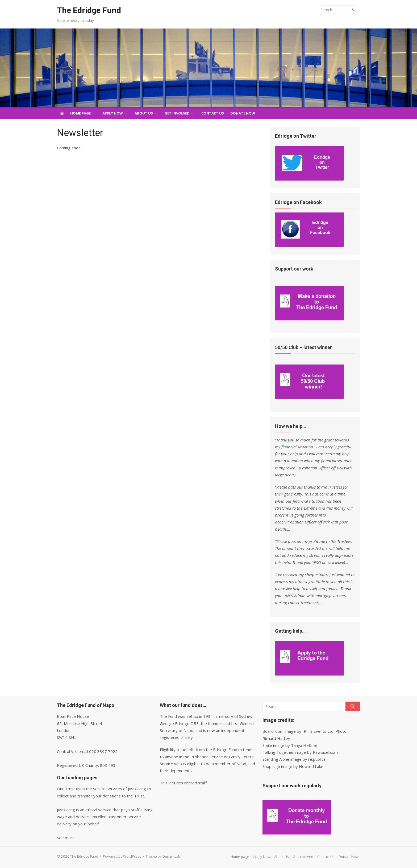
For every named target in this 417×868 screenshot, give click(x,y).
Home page (80, 113)
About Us (144, 113)
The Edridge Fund (89, 10)
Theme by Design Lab (163, 856)
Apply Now (113, 113)
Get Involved (177, 113)
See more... (67, 838)
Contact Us (213, 113)
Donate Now (243, 113)
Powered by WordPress (122, 856)
